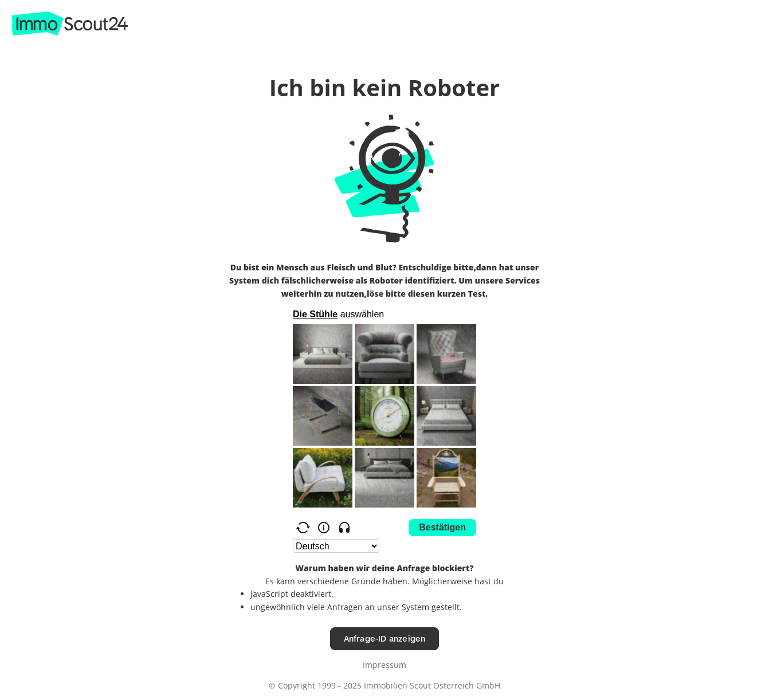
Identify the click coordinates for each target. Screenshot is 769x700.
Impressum (384, 665)
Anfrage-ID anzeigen (385, 638)
